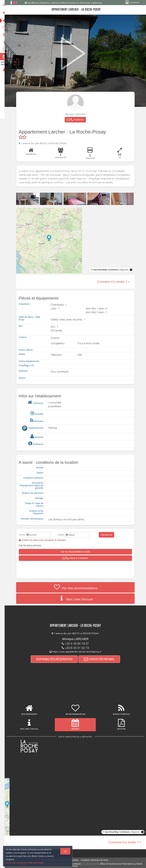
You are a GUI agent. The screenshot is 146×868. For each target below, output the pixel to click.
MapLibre (126, 270)
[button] (77, 120)
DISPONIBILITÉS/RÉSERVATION (56, 659)
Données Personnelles (71, 860)
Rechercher (109, 535)
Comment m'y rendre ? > (115, 282)
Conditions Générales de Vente (96, 860)
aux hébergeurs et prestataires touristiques (68, 864)
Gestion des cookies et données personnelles (25, 862)
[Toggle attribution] (133, 270)
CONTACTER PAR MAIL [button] (101, 659)
